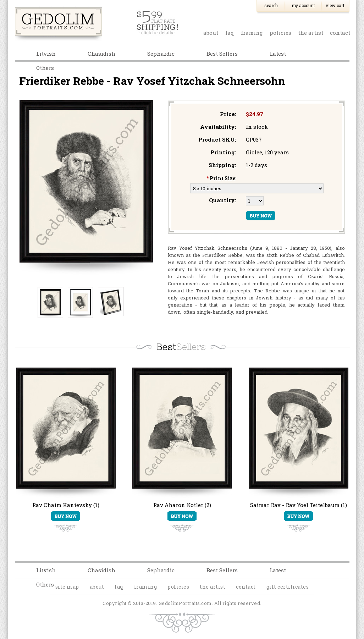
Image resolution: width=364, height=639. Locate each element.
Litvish (46, 54)
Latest (278, 54)
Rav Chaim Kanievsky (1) (66, 505)
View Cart (335, 5)
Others (45, 68)
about (211, 33)
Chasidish (101, 54)
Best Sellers (222, 54)
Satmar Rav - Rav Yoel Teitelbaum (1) (299, 505)
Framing (252, 33)
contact (340, 33)
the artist (311, 33)
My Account (303, 5)
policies (280, 33)
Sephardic (161, 54)
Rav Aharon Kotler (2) (182, 505)
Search (271, 5)
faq (230, 33)
